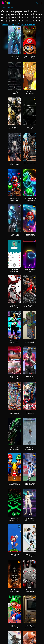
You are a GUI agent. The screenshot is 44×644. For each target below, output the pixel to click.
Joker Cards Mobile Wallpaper (14, 306)
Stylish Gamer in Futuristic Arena (30, 519)
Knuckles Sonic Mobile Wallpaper (14, 377)
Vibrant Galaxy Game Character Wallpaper (30, 235)
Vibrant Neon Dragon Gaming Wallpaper (30, 199)
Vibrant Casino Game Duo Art (30, 413)
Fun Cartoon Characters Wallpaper (14, 484)
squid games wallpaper (28, 24)
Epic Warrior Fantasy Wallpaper (14, 128)
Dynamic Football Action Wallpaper (30, 484)
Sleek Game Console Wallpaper (30, 128)
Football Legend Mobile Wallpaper (30, 555)
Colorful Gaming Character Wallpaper (14, 555)
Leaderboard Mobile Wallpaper (14, 270)
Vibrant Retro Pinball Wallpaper (14, 413)
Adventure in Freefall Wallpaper (30, 448)
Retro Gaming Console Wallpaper (30, 626)
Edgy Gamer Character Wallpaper (30, 377)
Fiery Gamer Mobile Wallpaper (14, 591)
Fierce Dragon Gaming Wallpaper (14, 448)
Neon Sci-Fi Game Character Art (30, 270)
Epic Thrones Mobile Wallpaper (14, 164)
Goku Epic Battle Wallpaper (30, 93)
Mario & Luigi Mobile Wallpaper (14, 626)
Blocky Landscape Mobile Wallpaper (30, 342)
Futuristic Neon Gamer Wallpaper (14, 57)
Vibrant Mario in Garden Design (14, 199)
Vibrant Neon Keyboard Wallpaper (14, 519)
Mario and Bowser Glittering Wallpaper (30, 57)
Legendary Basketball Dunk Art (30, 306)
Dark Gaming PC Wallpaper (14, 93)
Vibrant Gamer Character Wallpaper (14, 342)
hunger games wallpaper (10, 24)
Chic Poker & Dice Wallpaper (30, 591)
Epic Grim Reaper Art (30, 163)
